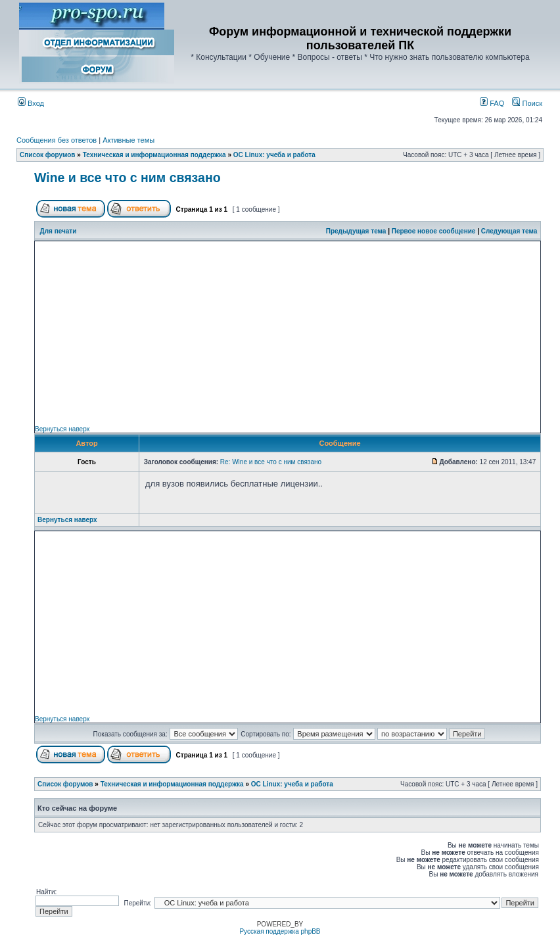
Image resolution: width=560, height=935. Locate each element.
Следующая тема (509, 231)
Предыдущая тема (356, 231)
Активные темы (128, 140)
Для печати (58, 231)
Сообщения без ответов (57, 140)
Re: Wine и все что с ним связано (271, 462)
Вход (31, 103)
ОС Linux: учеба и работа (274, 155)
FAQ (492, 103)
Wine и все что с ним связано (128, 178)
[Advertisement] (288, 333)
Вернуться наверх (62, 429)
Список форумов (48, 155)
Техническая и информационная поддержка (154, 155)
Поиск (527, 103)
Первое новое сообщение (434, 231)
